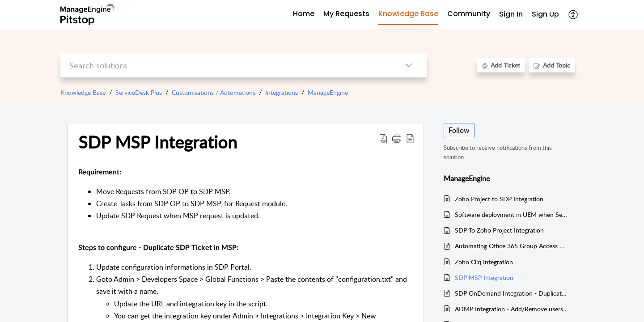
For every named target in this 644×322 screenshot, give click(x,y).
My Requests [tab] (346, 14)
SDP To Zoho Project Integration (499, 230)
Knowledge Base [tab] (408, 14)
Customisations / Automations (214, 92)
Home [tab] (304, 14)
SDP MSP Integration (484, 278)
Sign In (511, 14)
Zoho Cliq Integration (484, 262)
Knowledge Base (83, 92)
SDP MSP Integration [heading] (158, 142)
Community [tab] (469, 14)
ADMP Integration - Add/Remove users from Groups (511, 309)
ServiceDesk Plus (139, 92)
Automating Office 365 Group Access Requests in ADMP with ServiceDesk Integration (511, 246)
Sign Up (545, 14)
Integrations (282, 92)
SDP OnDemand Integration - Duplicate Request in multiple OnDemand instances (511, 293)
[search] (226, 66)
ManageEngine (328, 92)
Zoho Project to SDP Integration (499, 199)
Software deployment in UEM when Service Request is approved (511, 214)
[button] (574, 14)
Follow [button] (459, 130)
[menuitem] (511, 15)
